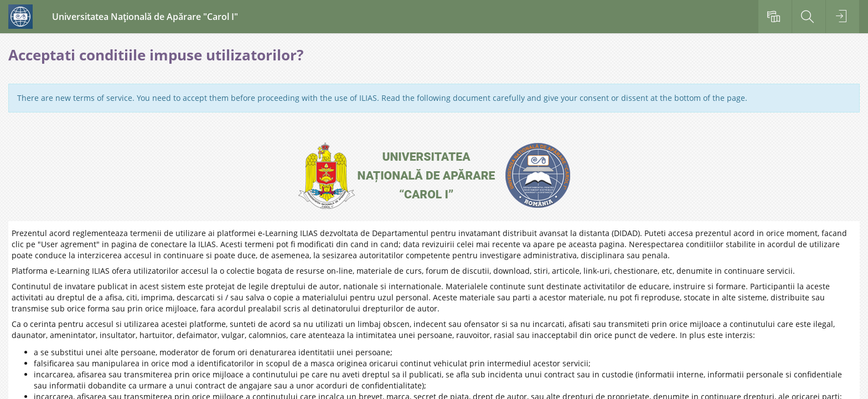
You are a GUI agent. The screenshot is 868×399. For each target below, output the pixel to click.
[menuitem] (775, 17)
